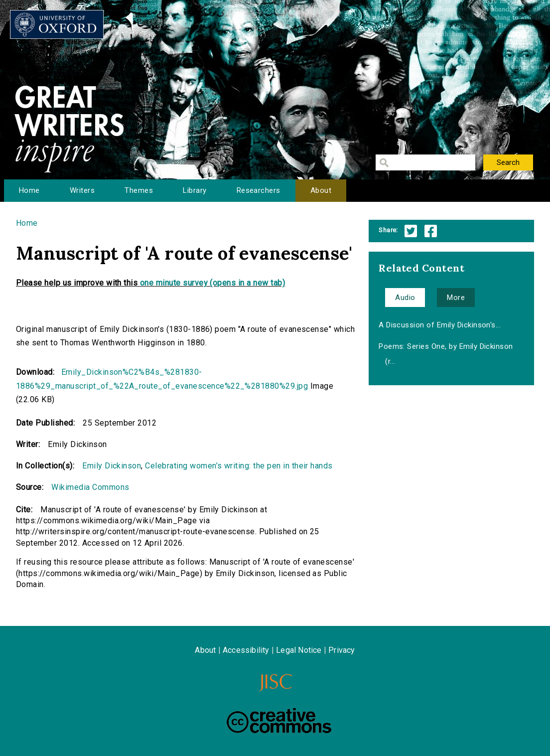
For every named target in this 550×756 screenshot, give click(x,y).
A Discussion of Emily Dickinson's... (440, 325)
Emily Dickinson (112, 466)
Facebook (431, 231)
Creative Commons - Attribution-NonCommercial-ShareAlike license (279, 721)
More (456, 298)
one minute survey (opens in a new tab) (212, 283)
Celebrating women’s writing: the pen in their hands (239, 466)
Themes (139, 190)
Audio (405, 298)
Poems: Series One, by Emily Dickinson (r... (446, 354)
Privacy (342, 650)
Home (29, 190)
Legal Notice (299, 650)
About (321, 190)
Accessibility (246, 650)
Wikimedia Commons (90, 487)
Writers (82, 190)
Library (195, 190)
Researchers (259, 190)
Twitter (411, 231)
